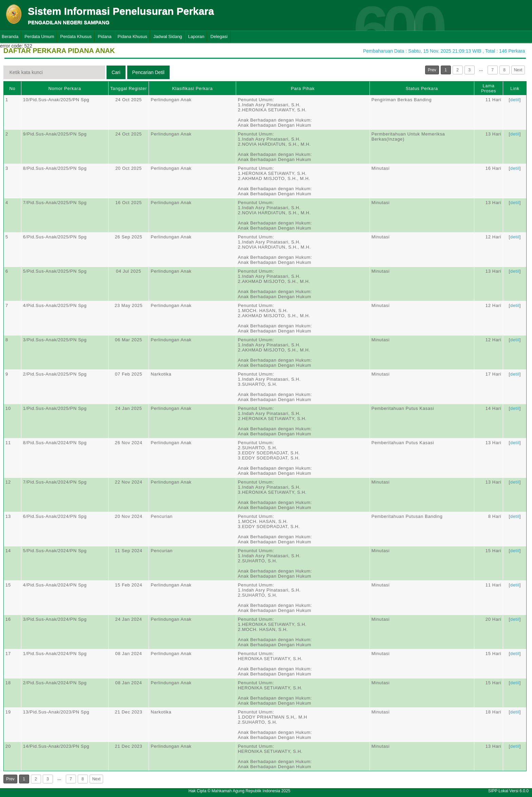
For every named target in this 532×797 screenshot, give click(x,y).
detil (515, 100)
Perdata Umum (39, 37)
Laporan (196, 37)
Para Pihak (303, 88)
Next (518, 70)
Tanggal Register (129, 88)
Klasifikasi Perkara (193, 88)
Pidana (104, 37)
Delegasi (219, 37)
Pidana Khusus (132, 37)
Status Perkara (422, 88)
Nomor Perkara (65, 88)
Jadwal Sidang (168, 37)
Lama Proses (489, 88)
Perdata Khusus (76, 37)
